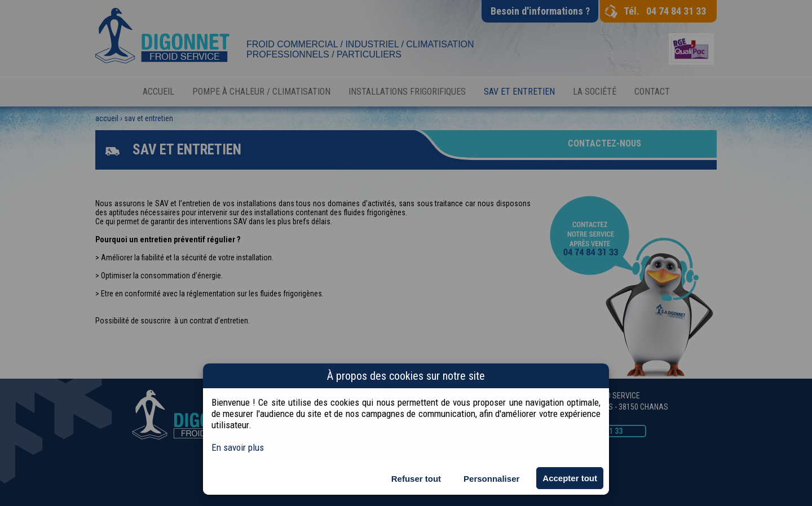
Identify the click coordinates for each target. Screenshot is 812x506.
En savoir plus (238, 447)
